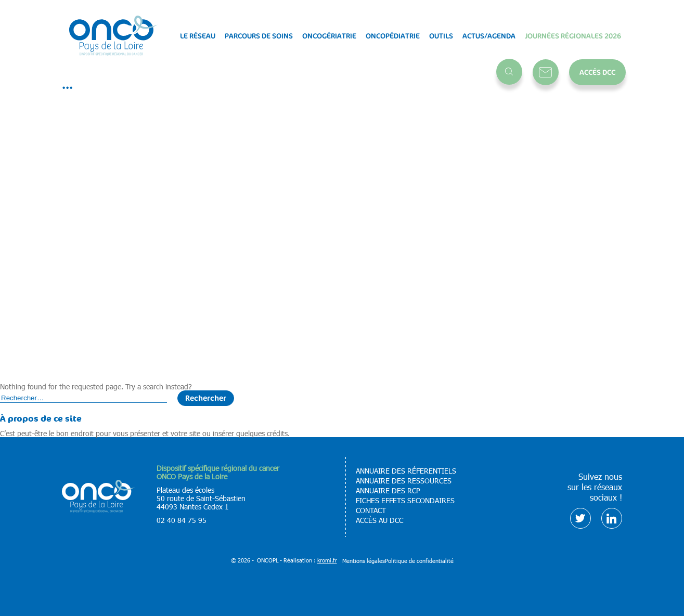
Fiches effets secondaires (405, 501)
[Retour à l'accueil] (113, 36)
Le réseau (198, 36)
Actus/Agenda (489, 36)
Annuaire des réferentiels (406, 471)
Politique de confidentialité (419, 561)
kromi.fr (327, 560)
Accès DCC (597, 72)
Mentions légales (364, 561)
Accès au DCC (379, 520)
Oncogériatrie (329, 36)
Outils (441, 36)
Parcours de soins (259, 36)
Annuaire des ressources (404, 481)
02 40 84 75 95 (182, 520)
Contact (546, 72)
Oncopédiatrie (393, 36)
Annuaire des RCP (388, 491)
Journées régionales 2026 (573, 36)
